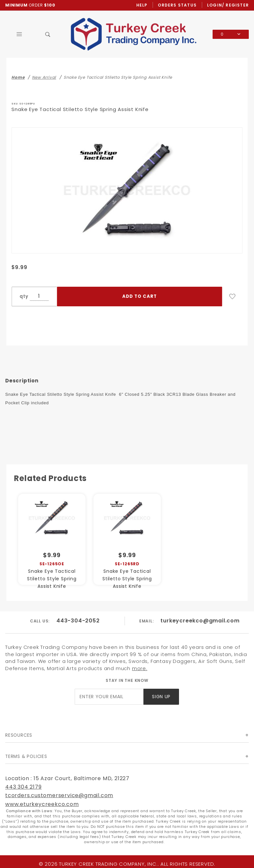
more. (140, 668)
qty (24, 296)
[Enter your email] (109, 697)
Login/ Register (228, 5)
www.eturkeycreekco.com (42, 804)
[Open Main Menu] (19, 34)
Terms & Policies (26, 756)
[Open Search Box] (48, 34)
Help (142, 5)
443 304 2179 (23, 787)
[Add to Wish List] (232, 297)
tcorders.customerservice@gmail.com (59, 795)
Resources (19, 735)
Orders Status (177, 5)
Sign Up (161, 697)
